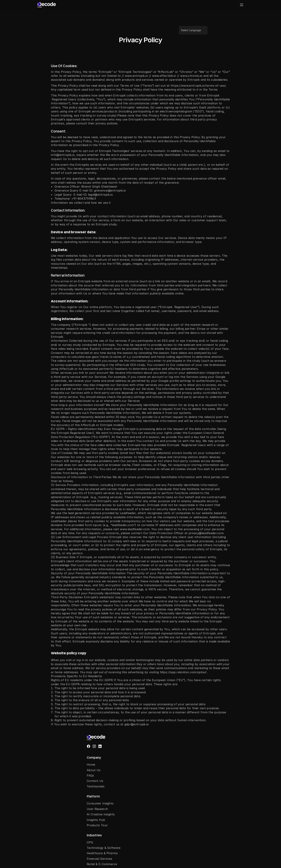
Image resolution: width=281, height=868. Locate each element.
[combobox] (233, 808)
